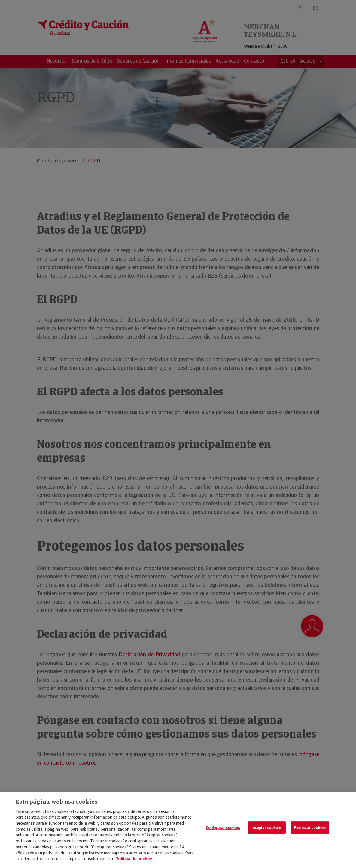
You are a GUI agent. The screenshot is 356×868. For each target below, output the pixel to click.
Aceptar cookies (267, 828)
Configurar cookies (223, 828)
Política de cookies (134, 859)
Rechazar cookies (310, 828)
